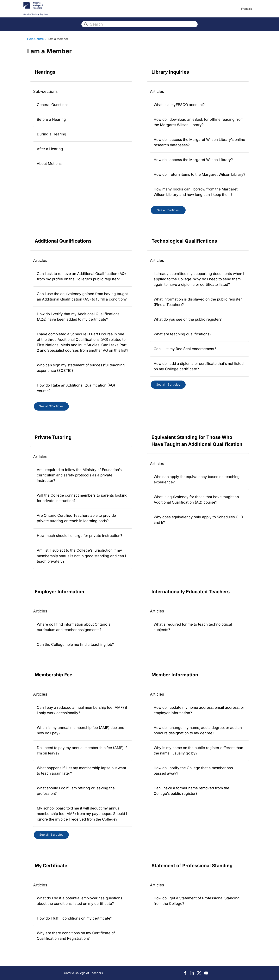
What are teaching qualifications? (183, 334)
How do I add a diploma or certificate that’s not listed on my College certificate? (199, 366)
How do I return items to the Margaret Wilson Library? (199, 174)
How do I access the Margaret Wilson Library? (193, 160)
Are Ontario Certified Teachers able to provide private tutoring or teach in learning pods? (76, 518)
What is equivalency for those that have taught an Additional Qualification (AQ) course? (196, 500)
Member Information (175, 675)
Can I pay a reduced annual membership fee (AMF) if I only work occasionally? (82, 710)
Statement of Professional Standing (192, 866)
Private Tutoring (53, 437)
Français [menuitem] (247, 9)
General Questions (53, 105)
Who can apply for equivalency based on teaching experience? (197, 479)
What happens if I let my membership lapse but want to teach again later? (81, 771)
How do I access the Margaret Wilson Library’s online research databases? (199, 142)
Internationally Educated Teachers (191, 592)
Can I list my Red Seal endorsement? (185, 349)
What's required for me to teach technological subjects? (193, 627)
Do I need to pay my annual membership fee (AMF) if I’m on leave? (82, 751)
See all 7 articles (168, 210)
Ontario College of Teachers (83, 973)
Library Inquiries (170, 72)
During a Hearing (52, 134)
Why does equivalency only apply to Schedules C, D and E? (198, 520)
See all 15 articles (168, 385)
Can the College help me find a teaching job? (75, 645)
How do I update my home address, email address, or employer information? (199, 710)
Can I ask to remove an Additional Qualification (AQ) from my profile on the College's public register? (81, 276)
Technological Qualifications (184, 241)
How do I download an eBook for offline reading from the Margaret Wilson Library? (199, 122)
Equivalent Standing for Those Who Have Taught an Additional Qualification (197, 441)
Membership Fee (53, 675)
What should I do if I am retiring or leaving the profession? (76, 791)
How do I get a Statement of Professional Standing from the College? (197, 901)
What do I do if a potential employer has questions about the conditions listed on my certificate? (80, 901)
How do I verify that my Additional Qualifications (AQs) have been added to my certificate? (78, 317)
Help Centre (35, 39)
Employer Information (59, 592)
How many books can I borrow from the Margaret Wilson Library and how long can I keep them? (196, 192)
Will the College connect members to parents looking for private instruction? (82, 498)
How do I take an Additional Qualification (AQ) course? (76, 388)
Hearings (45, 72)
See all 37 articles (51, 406)
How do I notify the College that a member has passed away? (193, 771)
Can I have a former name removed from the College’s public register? (191, 791)
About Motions (49, 164)
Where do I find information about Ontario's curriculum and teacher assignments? (74, 627)
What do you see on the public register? (188, 319)
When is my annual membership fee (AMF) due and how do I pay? (81, 730)
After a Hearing (50, 149)
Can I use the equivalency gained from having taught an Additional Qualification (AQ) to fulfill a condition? (82, 297)
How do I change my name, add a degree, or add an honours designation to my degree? (198, 730)
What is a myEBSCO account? (179, 105)
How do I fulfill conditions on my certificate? (74, 918)
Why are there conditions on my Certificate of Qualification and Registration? (76, 936)
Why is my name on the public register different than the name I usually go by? (198, 751)
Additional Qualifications (63, 241)
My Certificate (51, 866)
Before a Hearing (51, 119)
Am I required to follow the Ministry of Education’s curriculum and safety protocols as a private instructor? (79, 475)
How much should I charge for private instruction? (80, 536)
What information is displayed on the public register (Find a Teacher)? (198, 302)
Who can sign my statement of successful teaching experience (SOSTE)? (81, 368)
